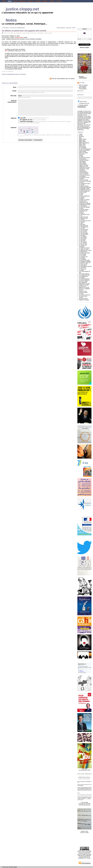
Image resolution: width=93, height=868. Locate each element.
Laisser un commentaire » (8, 71)
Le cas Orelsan (83, 237)
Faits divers (82, 154)
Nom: (15, 87)
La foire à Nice (83, 192)
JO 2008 (81, 156)
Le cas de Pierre (83, 231)
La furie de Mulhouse (84, 196)
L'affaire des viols (83, 166)
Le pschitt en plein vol (84, 263)
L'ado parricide (83, 164)
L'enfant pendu (83, 171)
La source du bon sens (85, 221)
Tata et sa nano (83, 291)
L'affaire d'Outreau (84, 165)
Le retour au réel (83, 264)
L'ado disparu (82, 161)
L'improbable (40, 33)
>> (90, 39)
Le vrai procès (83, 269)
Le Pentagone (83, 259)
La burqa (81, 182)
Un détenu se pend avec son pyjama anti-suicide (24, 31)
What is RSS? (80, 91)
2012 (80, 138)
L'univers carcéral (48, 33)
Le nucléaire (82, 258)
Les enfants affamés (84, 274)
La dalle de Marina (84, 186)
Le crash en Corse (84, 249)
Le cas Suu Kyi (83, 242)
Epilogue (38, 1)
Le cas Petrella (83, 238)
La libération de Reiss (84, 205)
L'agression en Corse (84, 168)
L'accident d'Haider (84, 160)
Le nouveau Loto (83, 257)
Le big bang (82, 224)
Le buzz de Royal (83, 226)
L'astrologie (82, 170)
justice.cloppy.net (22, 9)
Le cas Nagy (82, 236)
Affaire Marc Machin (84, 143)
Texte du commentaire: (12, 101)
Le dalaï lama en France (85, 250)
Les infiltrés (82, 278)
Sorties (15, 1)
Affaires (45, 1)
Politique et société (84, 285)
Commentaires (83, 86)
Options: (14, 121)
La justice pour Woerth (85, 203)
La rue (81, 216)
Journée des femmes (84, 158)
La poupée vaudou (84, 210)
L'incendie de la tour (84, 177)
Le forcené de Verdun (84, 253)
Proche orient (33, 33)
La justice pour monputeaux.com (83, 202)
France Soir (19, 37)
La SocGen (82, 219)
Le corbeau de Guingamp (83, 246)
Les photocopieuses (84, 279)
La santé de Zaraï (83, 217)
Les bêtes (81, 270)
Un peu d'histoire (83, 299)
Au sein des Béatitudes (85, 149)
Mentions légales (13, 867)
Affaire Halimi (82, 142)
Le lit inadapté (83, 254)
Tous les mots (83, 101)
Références (23, 1)
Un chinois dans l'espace (83, 297)
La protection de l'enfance (83, 211)
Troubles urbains (83, 292)
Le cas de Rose (83, 232)
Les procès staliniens (84, 280)
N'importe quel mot (84, 103)
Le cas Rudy (82, 240)
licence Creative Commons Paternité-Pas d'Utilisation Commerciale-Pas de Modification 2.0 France (85, 856)
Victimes (52, 1)
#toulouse (81, 137)
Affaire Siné (82, 145)
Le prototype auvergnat (85, 261)
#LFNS (81, 135)
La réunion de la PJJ (84, 215)
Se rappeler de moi (25, 123)
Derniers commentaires (83, 77)
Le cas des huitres (84, 234)
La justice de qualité (84, 200)
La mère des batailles (84, 207)
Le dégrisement (83, 252)
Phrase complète (84, 105)
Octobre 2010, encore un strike (84, 831)
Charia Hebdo (83, 151)
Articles (86, 85)
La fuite (81, 195)
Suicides (28, 33)
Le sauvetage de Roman (85, 266)
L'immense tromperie (84, 175)
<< (79, 39)
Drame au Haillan (83, 153)
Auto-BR (22, 121)
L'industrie (82, 179)
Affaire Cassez (83, 139)
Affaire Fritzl (82, 140)
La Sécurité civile (83, 218)
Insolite (23, 33)
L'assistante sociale (84, 169)
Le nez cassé (82, 255)
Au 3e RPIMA (82, 148)
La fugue (81, 193)
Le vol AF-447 (83, 268)
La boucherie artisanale (85, 181)
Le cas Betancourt (84, 227)
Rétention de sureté (84, 287)
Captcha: (14, 131)
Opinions (31, 1)
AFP (6, 51)
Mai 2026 (84, 29)
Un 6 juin (81, 294)
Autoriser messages (26, 125)
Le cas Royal (82, 239)
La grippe (81, 198)
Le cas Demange (83, 233)
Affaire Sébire (82, 144)
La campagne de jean (84, 184)
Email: (14, 91)
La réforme (82, 213)
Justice (4, 1)
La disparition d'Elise (84, 189)
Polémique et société (84, 284)
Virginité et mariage (84, 300)
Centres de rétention (84, 150)
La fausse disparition (84, 191)
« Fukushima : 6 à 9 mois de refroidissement (13, 28)
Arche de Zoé (82, 147)
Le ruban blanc (83, 265)
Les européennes (83, 276)
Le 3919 (81, 223)
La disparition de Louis (85, 190)
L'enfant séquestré (84, 172)
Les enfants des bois (84, 275)
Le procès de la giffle (84, 260)
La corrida (82, 185)
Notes (10, 1)
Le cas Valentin (83, 243)
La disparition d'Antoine (85, 187)
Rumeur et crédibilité (84, 289)
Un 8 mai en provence (85, 295)
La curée (59, 1)
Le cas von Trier (83, 244)
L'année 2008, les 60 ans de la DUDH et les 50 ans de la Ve (84, 803)
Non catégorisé (83, 282)
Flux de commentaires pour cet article (62, 79)
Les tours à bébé (83, 281)
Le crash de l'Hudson (84, 248)
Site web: (14, 96)
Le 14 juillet (82, 222)
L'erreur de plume (83, 174)
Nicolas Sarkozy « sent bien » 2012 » (66, 28)
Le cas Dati (82, 228)
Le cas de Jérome (84, 229)
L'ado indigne (82, 163)
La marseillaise (83, 206)
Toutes (81, 134)
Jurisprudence (83, 159)
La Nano (81, 208)
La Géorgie (82, 197)
